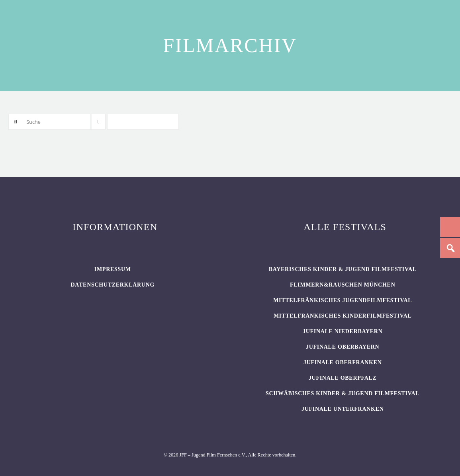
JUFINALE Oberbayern (343, 347)
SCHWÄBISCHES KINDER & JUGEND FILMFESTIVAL (343, 393)
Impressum (113, 269)
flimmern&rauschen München (343, 285)
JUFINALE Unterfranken (343, 409)
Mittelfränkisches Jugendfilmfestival (343, 300)
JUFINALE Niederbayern (343, 331)
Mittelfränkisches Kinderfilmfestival (343, 316)
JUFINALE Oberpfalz (343, 378)
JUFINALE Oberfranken (343, 362)
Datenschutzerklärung (113, 285)
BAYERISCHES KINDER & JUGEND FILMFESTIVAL (343, 269)
